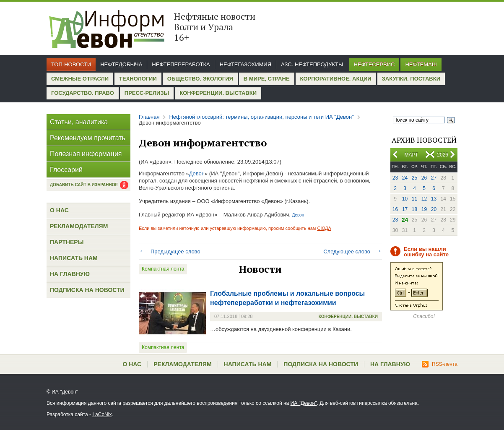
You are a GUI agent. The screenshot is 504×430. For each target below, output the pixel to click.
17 (405, 209)
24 (405, 178)
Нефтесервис (374, 64)
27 (434, 178)
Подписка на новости (87, 290)
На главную (70, 274)
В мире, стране (267, 79)
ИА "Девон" (304, 403)
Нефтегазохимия (246, 64)
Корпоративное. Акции (336, 79)
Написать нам (74, 258)
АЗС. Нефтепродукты (312, 64)
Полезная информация (86, 154)
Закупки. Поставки (411, 79)
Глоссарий (66, 170)
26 (424, 178)
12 (424, 199)
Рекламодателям (79, 226)
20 (434, 209)
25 (414, 178)
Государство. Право (83, 93)
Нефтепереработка (181, 64)
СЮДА (324, 228)
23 (395, 178)
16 (395, 209)
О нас (59, 210)
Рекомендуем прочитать (88, 138)
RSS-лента (440, 364)
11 (414, 199)
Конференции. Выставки (218, 93)
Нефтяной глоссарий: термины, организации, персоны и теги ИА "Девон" (261, 117)
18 (414, 209)
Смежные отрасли (80, 79)
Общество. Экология (200, 79)
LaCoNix (102, 414)
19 (424, 209)
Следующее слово (353, 251)
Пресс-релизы (147, 93)
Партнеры (67, 242)
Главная (149, 117)
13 (434, 199)
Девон (197, 173)
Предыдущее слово (170, 251)
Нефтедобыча (121, 64)
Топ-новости (71, 64)
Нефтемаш (421, 64)
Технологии (138, 79)
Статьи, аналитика (79, 122)
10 (405, 199)
